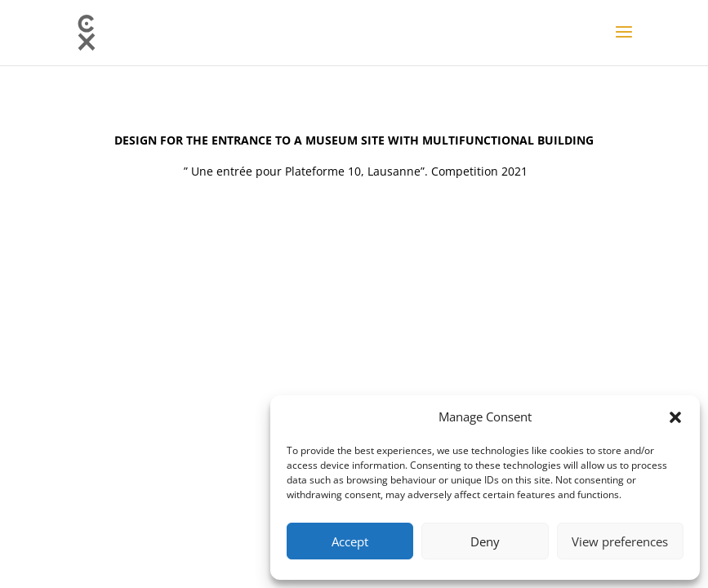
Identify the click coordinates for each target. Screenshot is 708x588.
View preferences (620, 541)
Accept (350, 541)
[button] (675, 417)
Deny (485, 541)
